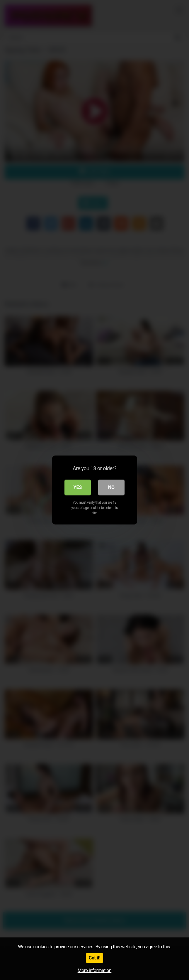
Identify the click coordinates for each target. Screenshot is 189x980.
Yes (78, 487)
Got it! (95, 958)
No (111, 487)
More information (94, 970)
